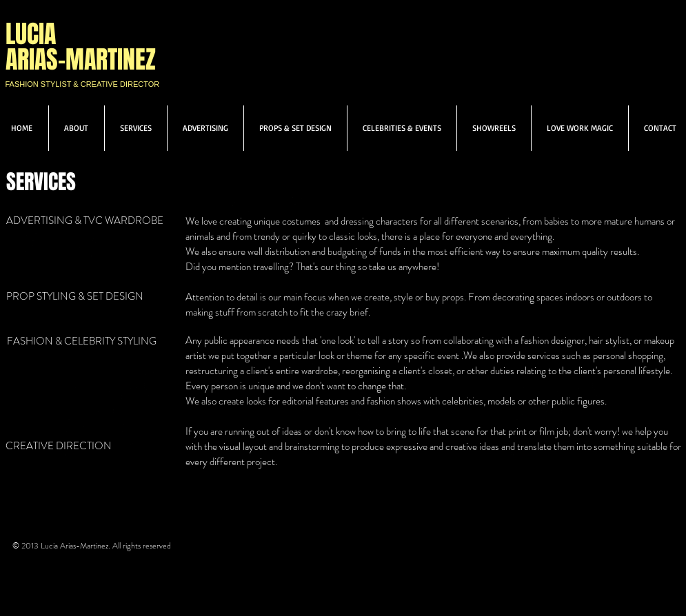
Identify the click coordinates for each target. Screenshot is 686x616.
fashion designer (553, 340)
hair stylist (609, 340)
